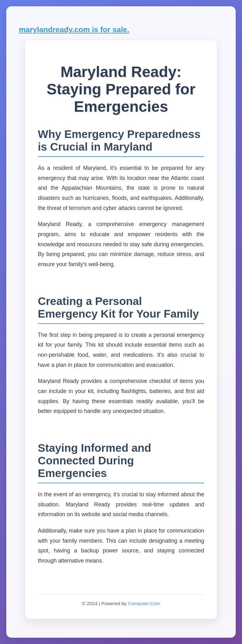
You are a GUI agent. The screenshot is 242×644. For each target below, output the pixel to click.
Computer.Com (144, 603)
